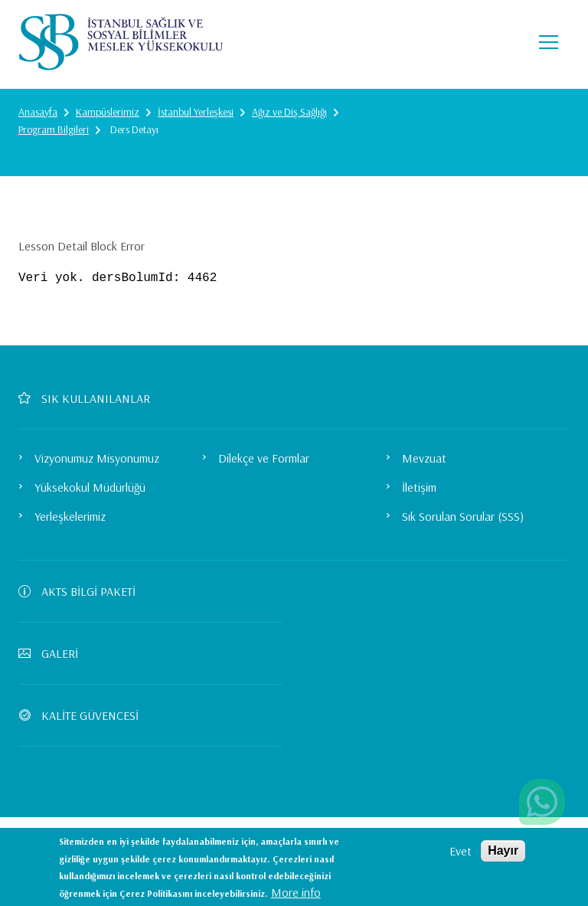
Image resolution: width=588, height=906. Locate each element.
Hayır (503, 850)
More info (296, 892)
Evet (461, 851)
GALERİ (54, 653)
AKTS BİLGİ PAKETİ (83, 591)
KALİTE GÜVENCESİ (85, 715)
